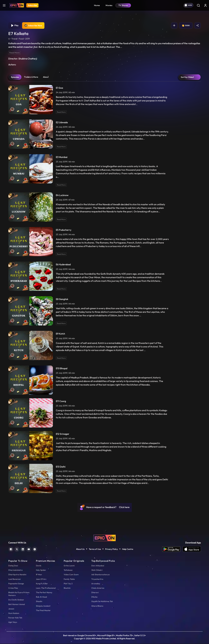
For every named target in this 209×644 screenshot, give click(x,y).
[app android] (172, 549)
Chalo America (98, 588)
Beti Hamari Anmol (17, 605)
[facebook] (11, 549)
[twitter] (17, 549)
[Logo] (17, 5)
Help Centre (128, 549)
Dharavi (95, 593)
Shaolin (39, 602)
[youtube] (29, 549)
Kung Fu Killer (42, 584)
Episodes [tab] (15, 77)
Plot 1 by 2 (68, 584)
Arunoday (96, 584)
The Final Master (43, 611)
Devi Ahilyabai (98, 566)
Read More (14, 53)
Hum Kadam (14, 613)
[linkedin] (23, 549)
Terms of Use (95, 549)
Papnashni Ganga (16, 584)
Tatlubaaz (68, 570)
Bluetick (67, 588)
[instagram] (35, 549)
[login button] (205, 5)
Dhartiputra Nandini (17, 575)
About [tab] (46, 77)
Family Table (69, 579)
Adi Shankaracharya (100, 575)
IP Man (39, 575)
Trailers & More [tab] (31, 77)
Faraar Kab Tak (15, 618)
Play (15, 26)
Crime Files (13, 588)
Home (97, 5)
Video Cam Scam (71, 575)
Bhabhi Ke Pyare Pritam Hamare (19, 594)
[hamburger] (4, 5)
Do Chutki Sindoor (16, 600)
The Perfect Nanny (44, 593)
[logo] (105, 538)
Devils (39, 566)
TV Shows (123, 5)
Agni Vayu (13, 622)
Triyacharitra (97, 579)
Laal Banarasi (14, 579)
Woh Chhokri (97, 570)
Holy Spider (41, 570)
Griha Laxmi (69, 566)
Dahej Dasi (13, 566)
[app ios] (192, 549)
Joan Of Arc (41, 579)
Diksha (94, 597)
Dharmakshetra (15, 570)
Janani (11, 609)
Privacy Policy (111, 549)
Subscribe (32, 5)
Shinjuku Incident (43, 606)
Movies (109, 5)
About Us (80, 549)
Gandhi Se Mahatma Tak (102, 602)
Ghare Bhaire (97, 606)
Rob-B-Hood (41, 597)
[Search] (198, 5)
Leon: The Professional (46, 588)
